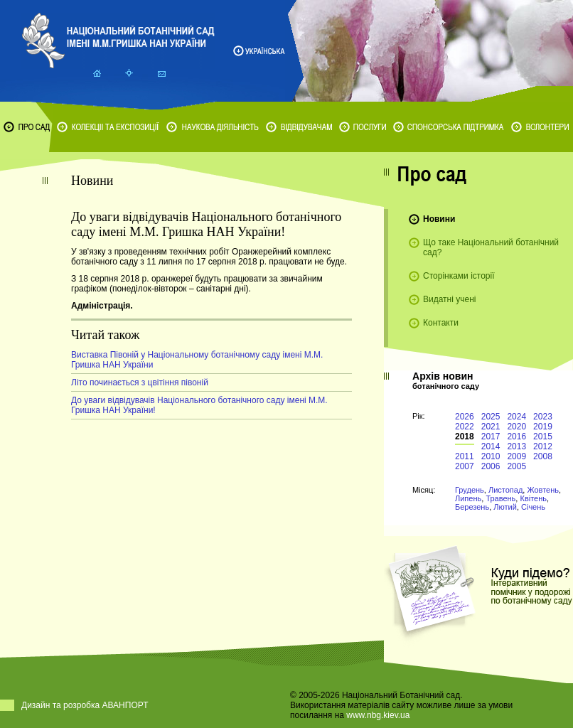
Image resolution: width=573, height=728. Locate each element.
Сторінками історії (459, 276)
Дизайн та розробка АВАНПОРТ (85, 705)
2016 (516, 437)
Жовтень (543, 490)
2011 (465, 456)
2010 (491, 456)
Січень (533, 507)
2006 (491, 466)
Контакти (441, 323)
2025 (491, 417)
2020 (516, 427)
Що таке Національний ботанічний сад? (491, 247)
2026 (465, 417)
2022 (465, 427)
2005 (516, 466)
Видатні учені (449, 299)
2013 (516, 446)
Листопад (505, 490)
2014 (491, 446)
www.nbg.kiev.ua (378, 715)
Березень (472, 507)
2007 (465, 466)
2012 (543, 446)
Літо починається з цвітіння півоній (140, 382)
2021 (491, 427)
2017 (491, 437)
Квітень (533, 498)
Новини (439, 219)
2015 (543, 437)
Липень (468, 498)
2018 (465, 437)
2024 (516, 417)
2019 (543, 427)
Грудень (470, 490)
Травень (500, 498)
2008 (543, 456)
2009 (516, 456)
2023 (543, 417)
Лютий (505, 507)
